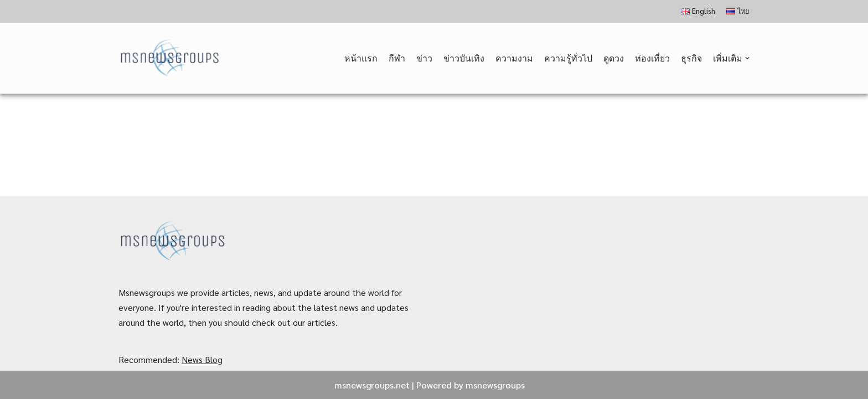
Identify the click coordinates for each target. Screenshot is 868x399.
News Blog (202, 359)
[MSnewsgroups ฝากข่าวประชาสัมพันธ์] (171, 58)
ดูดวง (614, 58)
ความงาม (514, 58)
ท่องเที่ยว (652, 58)
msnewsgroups (495, 385)
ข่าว (424, 58)
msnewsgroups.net (372, 385)
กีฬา (397, 58)
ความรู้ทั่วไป (568, 58)
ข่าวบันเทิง (464, 58)
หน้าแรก (361, 58)
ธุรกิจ (691, 58)
